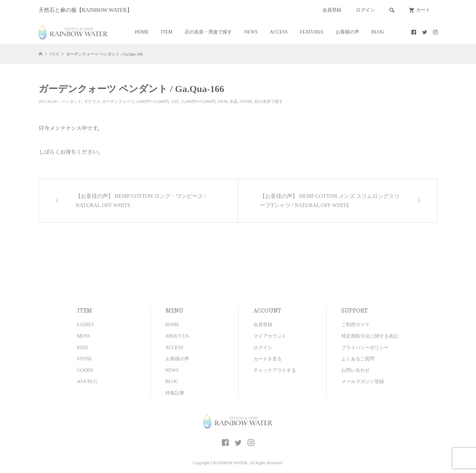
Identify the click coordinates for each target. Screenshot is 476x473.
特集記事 (175, 393)
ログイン (365, 10)
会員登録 (332, 10)
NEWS (251, 32)
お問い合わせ (356, 370)
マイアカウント (270, 336)
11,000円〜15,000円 (198, 102)
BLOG (378, 32)
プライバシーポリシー (365, 348)
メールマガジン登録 (363, 381)
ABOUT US (177, 336)
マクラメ (92, 102)
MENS (84, 336)
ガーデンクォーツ (118, 102)
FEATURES (311, 32)
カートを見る (268, 359)
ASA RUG (87, 381)
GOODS (85, 370)
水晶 (233, 102)
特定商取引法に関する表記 (370, 336)
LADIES (86, 325)
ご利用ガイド (356, 325)
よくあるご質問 (358, 359)
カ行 (175, 102)
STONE (246, 102)
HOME (142, 32)
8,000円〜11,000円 (153, 102)
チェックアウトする (275, 370)
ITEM (167, 32)
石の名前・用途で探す (208, 32)
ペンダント (72, 102)
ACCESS (279, 32)
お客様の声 (347, 32)
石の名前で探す (269, 102)
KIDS (83, 348)
